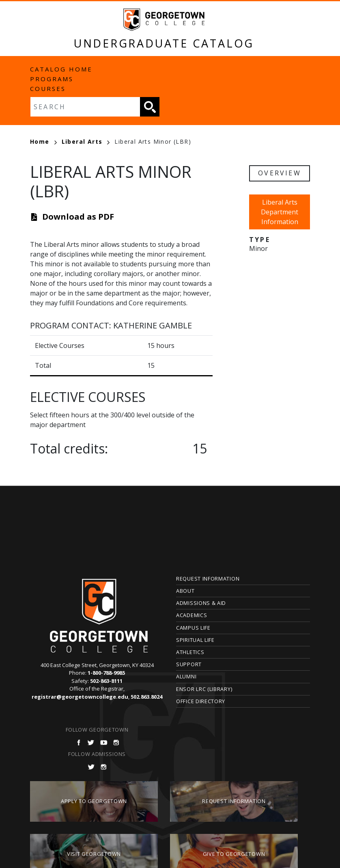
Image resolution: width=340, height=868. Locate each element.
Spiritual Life (195, 640)
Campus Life (193, 628)
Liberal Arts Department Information (280, 212)
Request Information (208, 579)
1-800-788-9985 (106, 673)
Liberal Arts (86, 141)
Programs (52, 79)
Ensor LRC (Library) (204, 689)
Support (189, 664)
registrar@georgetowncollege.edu (80, 697)
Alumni (186, 676)
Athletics (190, 652)
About (185, 591)
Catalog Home (61, 69)
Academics (192, 615)
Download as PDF (78, 217)
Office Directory (201, 701)
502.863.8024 (146, 697)
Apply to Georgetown (94, 801)
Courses (48, 89)
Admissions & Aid (201, 603)
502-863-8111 (106, 681)
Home (43, 141)
